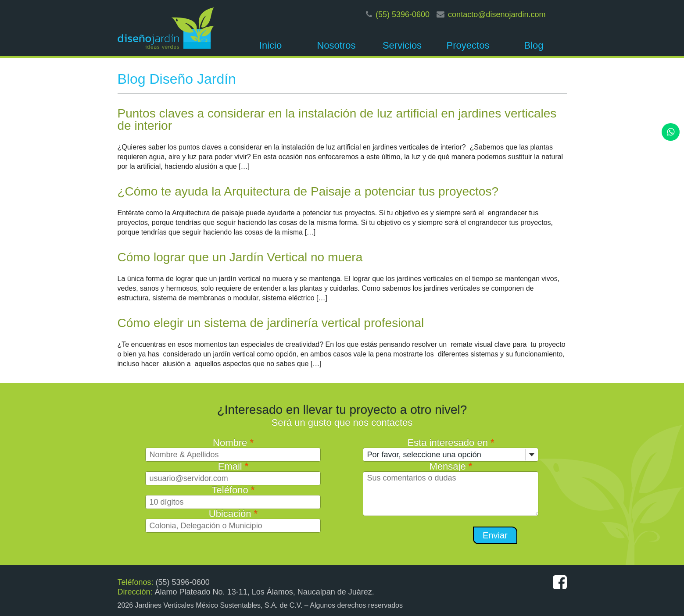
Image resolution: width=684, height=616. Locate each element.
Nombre (233, 443)
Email (233, 466)
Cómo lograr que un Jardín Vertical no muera (240, 257)
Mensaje (451, 466)
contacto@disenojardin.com (497, 14)
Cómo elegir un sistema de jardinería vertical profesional (271, 323)
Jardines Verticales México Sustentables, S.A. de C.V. (219, 605)
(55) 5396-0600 (403, 14)
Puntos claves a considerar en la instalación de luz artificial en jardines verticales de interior (337, 119)
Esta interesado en (451, 443)
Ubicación (233, 514)
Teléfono (233, 490)
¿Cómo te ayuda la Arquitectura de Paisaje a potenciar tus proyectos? (308, 191)
